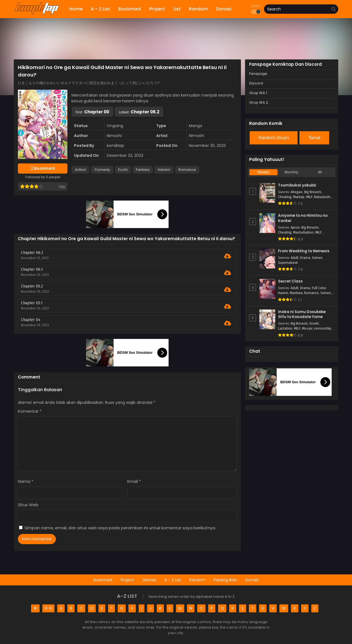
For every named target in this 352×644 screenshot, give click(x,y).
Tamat (314, 138)
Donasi (252, 580)
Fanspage (258, 74)
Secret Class (290, 281)
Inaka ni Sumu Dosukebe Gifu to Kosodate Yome (302, 315)
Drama (305, 258)
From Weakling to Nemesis (304, 251)
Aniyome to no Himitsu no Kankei (303, 218)
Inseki (314, 324)
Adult (295, 258)
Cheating (285, 197)
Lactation (285, 328)
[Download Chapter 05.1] (228, 306)
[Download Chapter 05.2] (228, 290)
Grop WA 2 (259, 102)
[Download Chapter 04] (228, 323)
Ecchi (123, 170)
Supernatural (288, 263)
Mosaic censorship (317, 328)
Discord (256, 83)
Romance (187, 170)
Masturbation (303, 232)
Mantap (299, 197)
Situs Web (28, 505)
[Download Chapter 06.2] (228, 256)
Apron (295, 228)
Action (80, 170)
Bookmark (103, 580)
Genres (149, 580)
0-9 (48, 608)
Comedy (102, 170)
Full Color (319, 288)
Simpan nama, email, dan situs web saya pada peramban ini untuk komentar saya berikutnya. (120, 528)
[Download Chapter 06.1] (228, 273)
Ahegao (297, 192)
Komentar (30, 411)
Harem (164, 170)
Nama (26, 481)
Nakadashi (322, 197)
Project (127, 580)
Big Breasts (313, 192)
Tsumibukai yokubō (297, 185)
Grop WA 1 (258, 93)
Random (197, 580)
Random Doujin (274, 138)
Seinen (317, 258)
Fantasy (143, 170)
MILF (309, 197)
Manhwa (296, 293)
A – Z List (173, 580)
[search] (334, 9)
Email (134, 481)
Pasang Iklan (226, 580)
